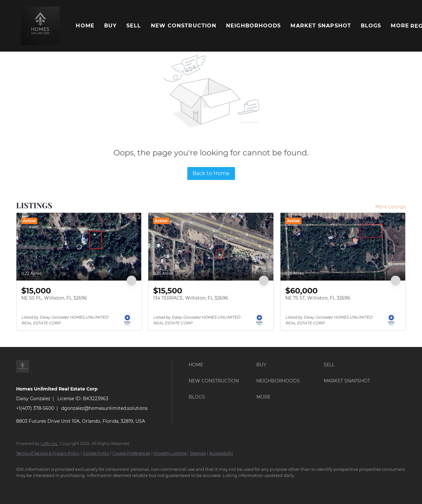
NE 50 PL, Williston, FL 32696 (54, 298)
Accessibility (221, 453)
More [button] (400, 26)
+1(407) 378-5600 (35, 408)
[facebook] (24, 487)
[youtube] (117, 487)
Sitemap (198, 453)
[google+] (155, 487)
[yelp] (80, 487)
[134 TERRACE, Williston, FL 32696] (211, 247)
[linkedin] (43, 487)
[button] (40, 26)
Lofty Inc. (50, 444)
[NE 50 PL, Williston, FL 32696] (79, 247)
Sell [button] (134, 26)
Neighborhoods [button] (253, 26)
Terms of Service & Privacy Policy (48, 453)
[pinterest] (136, 487)
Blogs (371, 26)
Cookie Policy (96, 453)
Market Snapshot (321, 26)
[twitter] (61, 487)
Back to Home (211, 173)
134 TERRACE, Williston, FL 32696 (191, 298)
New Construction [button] (184, 26)
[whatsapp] (173, 487)
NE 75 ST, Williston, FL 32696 (318, 298)
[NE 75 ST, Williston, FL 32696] (343, 247)
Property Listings (170, 453)
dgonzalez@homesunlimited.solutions (104, 408)
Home (85, 26)
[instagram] (99, 487)
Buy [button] (110, 26)
